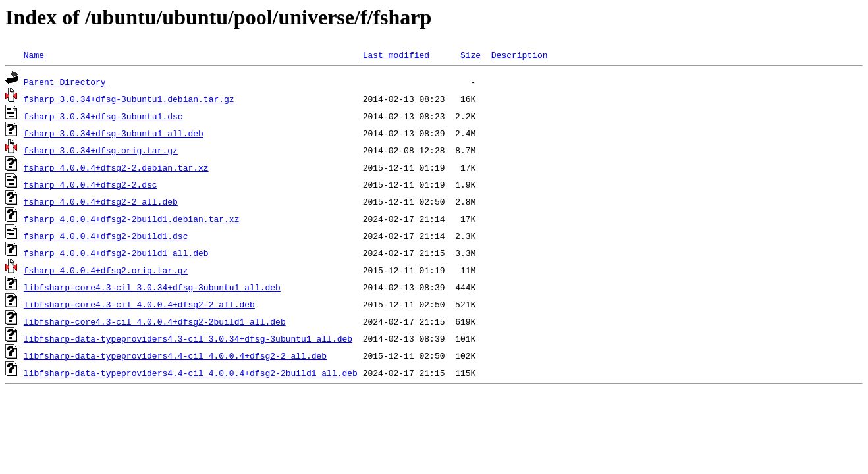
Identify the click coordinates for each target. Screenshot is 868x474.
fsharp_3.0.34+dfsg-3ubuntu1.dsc (103, 116)
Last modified (396, 55)
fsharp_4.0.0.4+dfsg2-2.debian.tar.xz (116, 167)
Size (471, 55)
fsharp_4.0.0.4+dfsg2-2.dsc (91, 184)
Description (520, 55)
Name (34, 55)
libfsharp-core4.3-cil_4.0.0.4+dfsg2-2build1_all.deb (155, 321)
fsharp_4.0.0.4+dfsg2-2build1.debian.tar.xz (132, 219)
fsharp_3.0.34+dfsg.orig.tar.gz (101, 150)
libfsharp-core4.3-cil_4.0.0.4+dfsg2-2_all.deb (139, 304)
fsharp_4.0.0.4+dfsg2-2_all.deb (101, 201)
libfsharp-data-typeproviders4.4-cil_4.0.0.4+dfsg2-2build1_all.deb (191, 373)
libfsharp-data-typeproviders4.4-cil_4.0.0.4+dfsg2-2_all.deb (175, 355)
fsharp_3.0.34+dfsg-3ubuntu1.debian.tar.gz (129, 99)
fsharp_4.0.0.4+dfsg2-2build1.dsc (106, 236)
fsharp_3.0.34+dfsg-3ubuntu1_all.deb (114, 133)
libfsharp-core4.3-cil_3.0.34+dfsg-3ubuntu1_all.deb (152, 287)
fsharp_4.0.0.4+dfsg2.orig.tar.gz (106, 270)
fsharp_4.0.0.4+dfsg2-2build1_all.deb (116, 253)
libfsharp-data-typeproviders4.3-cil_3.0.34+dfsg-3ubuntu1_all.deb (188, 338)
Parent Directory (65, 82)
